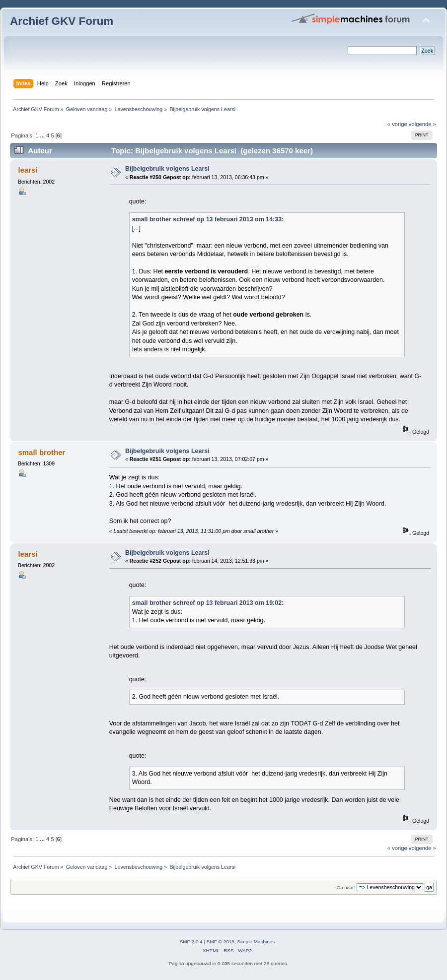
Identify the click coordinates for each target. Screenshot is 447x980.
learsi (28, 170)
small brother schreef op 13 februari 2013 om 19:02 (207, 603)
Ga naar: (346, 887)
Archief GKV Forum (62, 21)
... (43, 135)
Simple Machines (256, 942)
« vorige (397, 124)
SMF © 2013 (221, 942)
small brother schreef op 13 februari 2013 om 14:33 (207, 219)
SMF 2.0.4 (191, 942)
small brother (41, 452)
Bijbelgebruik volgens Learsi (167, 169)
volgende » (422, 124)
